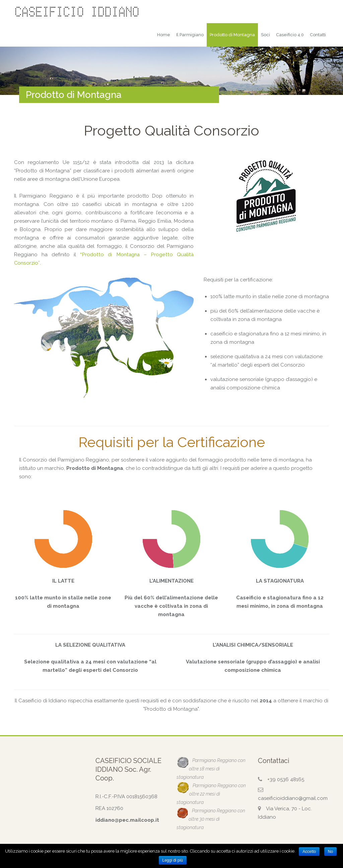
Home (164, 35)
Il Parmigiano (190, 35)
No (330, 852)
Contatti (318, 35)
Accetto (309, 852)
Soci (265, 35)
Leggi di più (173, 860)
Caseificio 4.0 (290, 35)
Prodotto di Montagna (232, 35)
